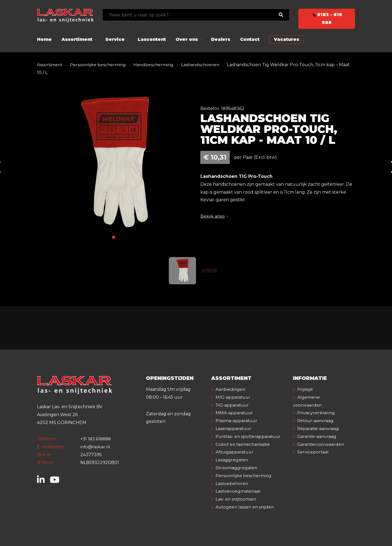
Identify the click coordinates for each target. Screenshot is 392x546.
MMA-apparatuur (235, 413)
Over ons (187, 39)
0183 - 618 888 (327, 19)
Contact (250, 39)
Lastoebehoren (232, 484)
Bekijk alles (214, 216)
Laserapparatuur (234, 428)
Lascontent (152, 39)
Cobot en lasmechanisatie (243, 444)
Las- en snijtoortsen (237, 499)
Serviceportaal (313, 452)
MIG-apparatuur (234, 397)
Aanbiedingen (231, 389)
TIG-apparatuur (233, 405)
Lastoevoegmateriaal (238, 491)
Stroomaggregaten (237, 468)
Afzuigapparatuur (235, 452)
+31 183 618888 (97, 439)
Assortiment (77, 39)
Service (115, 39)
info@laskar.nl (96, 447)
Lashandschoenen (204, 65)
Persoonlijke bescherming (99, 65)
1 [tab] (114, 237)
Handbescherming (156, 65)
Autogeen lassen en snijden (246, 507)
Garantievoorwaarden (321, 444)
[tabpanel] (114, 163)
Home (44, 39)
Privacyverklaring (316, 413)
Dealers (221, 39)
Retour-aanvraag (316, 421)
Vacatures (287, 39)
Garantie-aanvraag (317, 436)
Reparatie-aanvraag (318, 428)
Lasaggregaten (232, 460)
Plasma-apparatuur (237, 421)
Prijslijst (305, 389)
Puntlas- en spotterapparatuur (249, 436)
